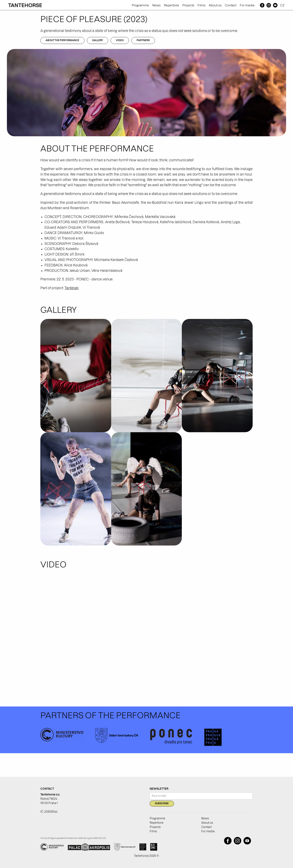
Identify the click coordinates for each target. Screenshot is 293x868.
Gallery (98, 40)
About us (215, 5)
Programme (140, 5)
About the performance (62, 40)
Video (120, 40)
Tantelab (72, 288)
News (156, 5)
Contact (231, 5)
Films (201, 5)
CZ (282, 5)
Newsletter (159, 789)
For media (247, 5)
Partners (143, 40)
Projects (188, 5)
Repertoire (171, 5)
